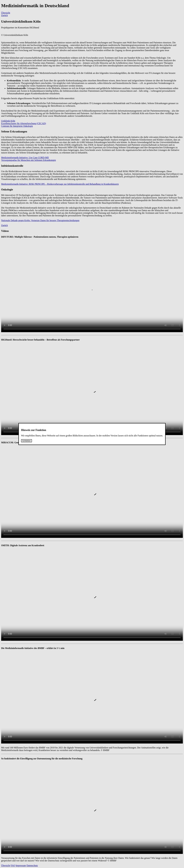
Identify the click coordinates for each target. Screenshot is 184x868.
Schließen (27, 441)
